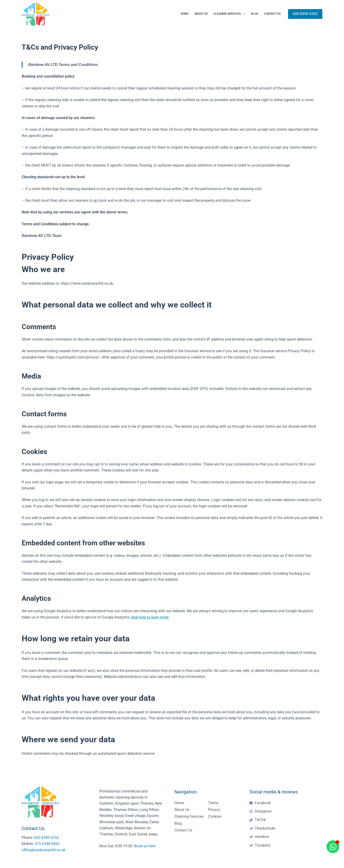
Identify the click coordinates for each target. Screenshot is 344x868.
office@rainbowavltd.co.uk (43, 850)
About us (201, 14)
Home (185, 14)
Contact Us (272, 14)
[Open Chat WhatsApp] (333, 847)
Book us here (145, 846)
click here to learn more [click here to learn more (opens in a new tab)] (150, 617)
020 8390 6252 (305, 14)
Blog (255, 14)
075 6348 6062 (47, 844)
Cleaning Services (230, 14)
